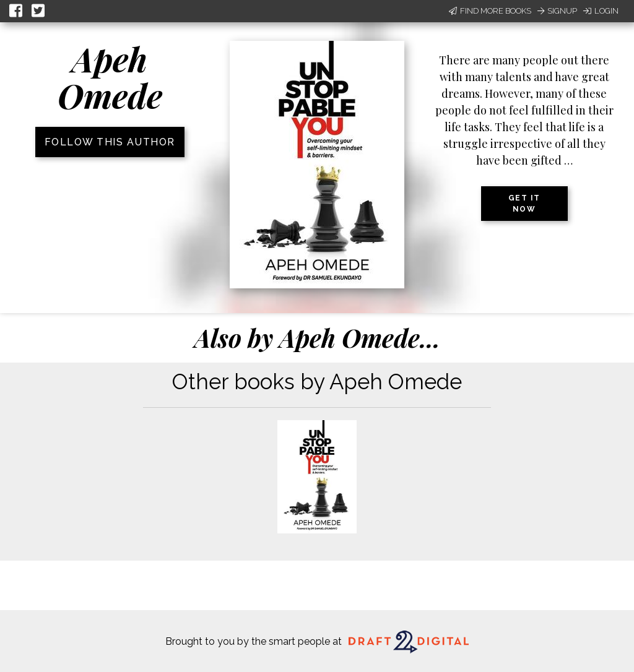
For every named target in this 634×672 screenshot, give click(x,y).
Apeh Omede (110, 77)
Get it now (524, 204)
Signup (557, 11)
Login (601, 11)
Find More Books (490, 11)
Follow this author (110, 142)
